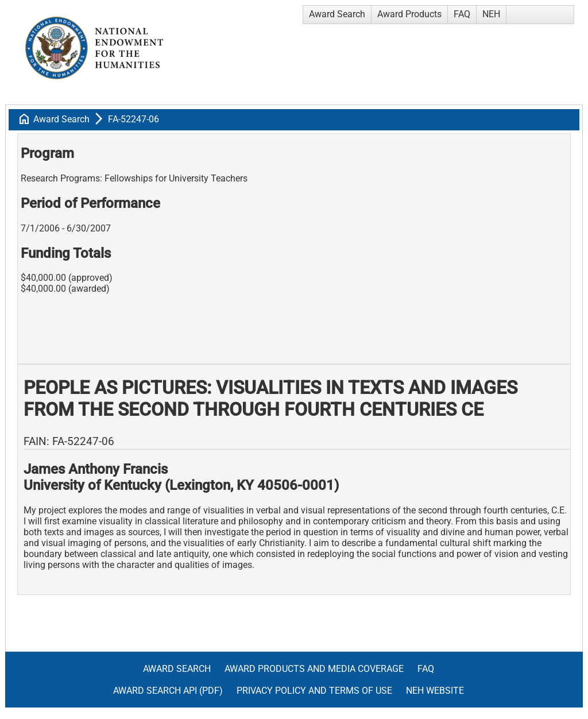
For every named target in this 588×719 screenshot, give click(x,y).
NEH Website (435, 691)
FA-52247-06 (134, 119)
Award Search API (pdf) (168, 691)
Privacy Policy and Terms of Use (314, 691)
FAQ (462, 14)
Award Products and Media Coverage (314, 669)
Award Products (409, 14)
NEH (491, 14)
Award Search (337, 14)
